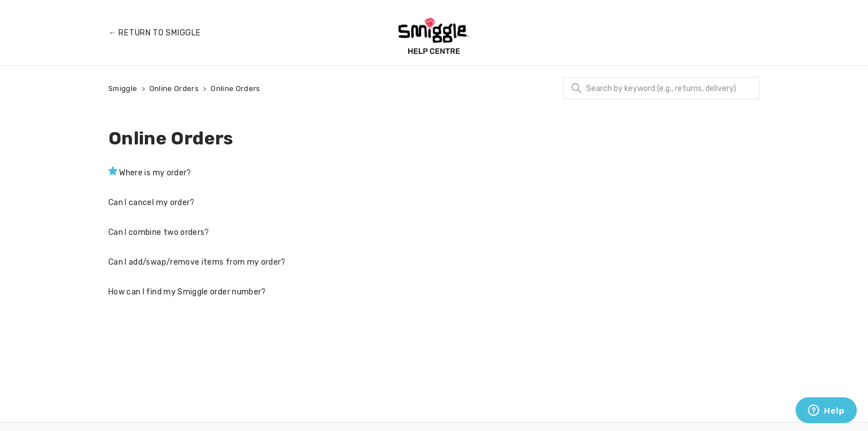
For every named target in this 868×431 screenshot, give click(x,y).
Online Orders (174, 89)
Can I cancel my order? (152, 203)
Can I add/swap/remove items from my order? (197, 262)
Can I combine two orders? (159, 232)
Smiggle (123, 89)
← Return (154, 33)
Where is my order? (155, 173)
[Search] (661, 88)
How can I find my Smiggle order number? (187, 292)
